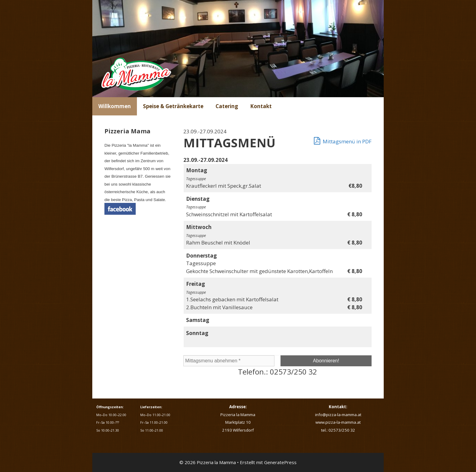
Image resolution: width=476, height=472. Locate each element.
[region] (238, 49)
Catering (227, 106)
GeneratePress (280, 462)
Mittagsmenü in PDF (343, 141)
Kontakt (261, 106)
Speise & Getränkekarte (173, 106)
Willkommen (115, 106)
